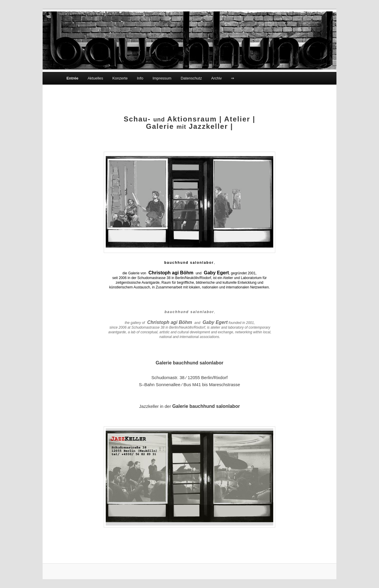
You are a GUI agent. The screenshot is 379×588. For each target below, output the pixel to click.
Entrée (72, 78)
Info (140, 78)
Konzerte (120, 78)
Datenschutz (191, 78)
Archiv (217, 78)
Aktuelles (95, 78)
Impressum (162, 78)
